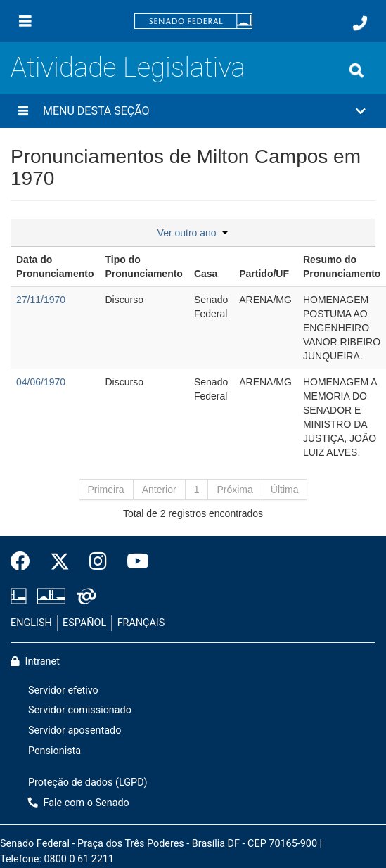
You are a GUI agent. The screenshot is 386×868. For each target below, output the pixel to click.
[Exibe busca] (356, 70)
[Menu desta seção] (23, 111)
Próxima (234, 490)
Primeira (106, 490)
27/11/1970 (41, 300)
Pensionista (54, 751)
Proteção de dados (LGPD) (88, 783)
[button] (193, 111)
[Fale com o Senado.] (360, 23)
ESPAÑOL (84, 623)
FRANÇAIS (141, 623)
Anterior (159, 490)
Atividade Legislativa (128, 67)
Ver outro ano (193, 233)
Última (285, 490)
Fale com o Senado (79, 803)
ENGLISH (31, 623)
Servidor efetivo (63, 690)
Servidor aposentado (75, 730)
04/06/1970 (41, 382)
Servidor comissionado (80, 710)
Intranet (35, 662)
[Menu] (25, 21)
